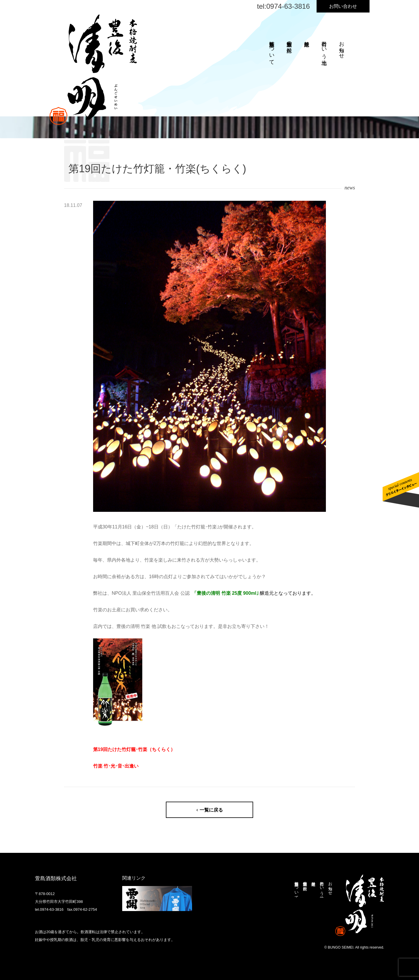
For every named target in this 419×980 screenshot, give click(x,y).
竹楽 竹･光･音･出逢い (116, 766)
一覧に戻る (211, 810)
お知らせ (342, 47)
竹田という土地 (324, 47)
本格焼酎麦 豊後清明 (93, 70)
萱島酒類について (272, 50)
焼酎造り (307, 41)
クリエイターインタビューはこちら (401, 490)
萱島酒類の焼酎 (289, 41)
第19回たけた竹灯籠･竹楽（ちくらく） (134, 749)
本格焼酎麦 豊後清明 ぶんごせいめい (360, 905)
